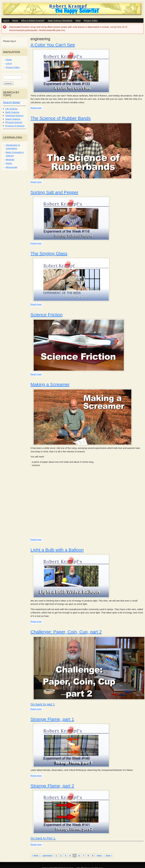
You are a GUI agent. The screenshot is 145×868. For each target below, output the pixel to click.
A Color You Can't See (53, 45)
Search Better (12, 102)
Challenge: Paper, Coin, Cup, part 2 (66, 632)
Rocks (9, 163)
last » (109, 856)
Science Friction (47, 315)
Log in (6, 20)
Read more (36, 108)
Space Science (13, 119)
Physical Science (14, 122)
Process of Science (15, 126)
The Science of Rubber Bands (61, 118)
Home (15, 20)
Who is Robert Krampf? (33, 20)
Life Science (11, 109)
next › (100, 856)
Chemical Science (14, 115)
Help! (78, 20)
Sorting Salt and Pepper (54, 192)
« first (35, 856)
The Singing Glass (49, 253)
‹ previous (47, 856)
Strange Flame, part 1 (52, 719)
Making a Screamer (50, 384)
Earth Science (12, 112)
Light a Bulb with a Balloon (57, 550)
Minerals (10, 159)
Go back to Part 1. (43, 838)
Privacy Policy (91, 20)
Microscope (11, 167)
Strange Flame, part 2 (52, 786)
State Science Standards (60, 20)
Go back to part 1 (43, 704)
